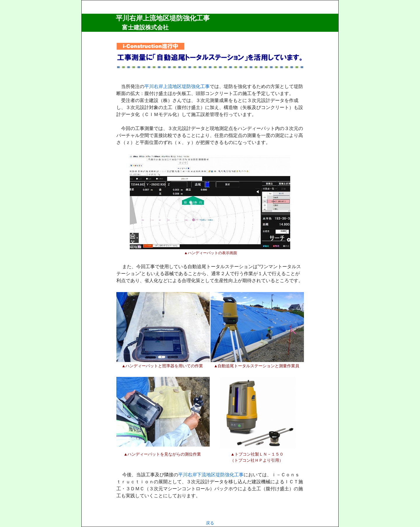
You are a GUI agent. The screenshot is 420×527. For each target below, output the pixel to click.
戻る (210, 523)
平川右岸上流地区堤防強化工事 (163, 18)
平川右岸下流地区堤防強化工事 (211, 475)
